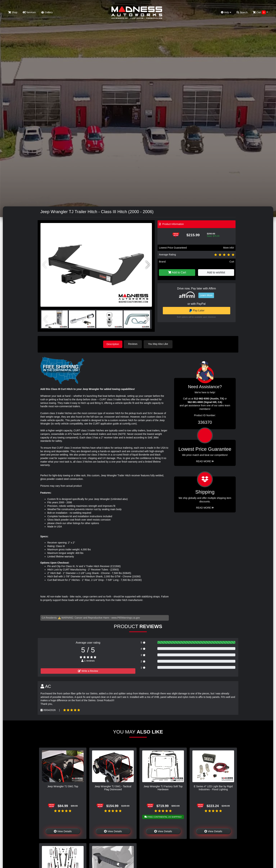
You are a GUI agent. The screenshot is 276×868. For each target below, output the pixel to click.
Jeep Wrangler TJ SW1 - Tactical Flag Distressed (113, 787)
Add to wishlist (216, 272)
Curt (232, 262)
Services (29, 12)
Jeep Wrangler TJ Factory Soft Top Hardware (163, 787)
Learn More (206, 295)
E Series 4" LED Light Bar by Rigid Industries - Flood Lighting (213, 787)
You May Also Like (159, 344)
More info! (229, 248)
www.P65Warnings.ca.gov (126, 617)
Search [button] (242, 12)
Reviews (134, 344)
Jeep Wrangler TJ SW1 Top (63, 786)
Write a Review (88, 671)
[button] (148, 265)
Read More (205, 461)
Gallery (47, 12)
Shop (13, 12)
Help (226, 12)
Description (113, 344)
